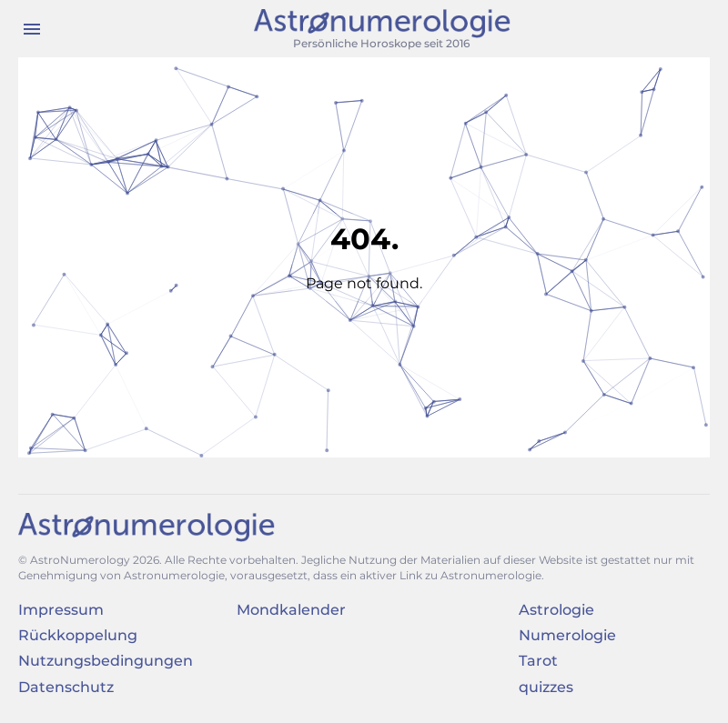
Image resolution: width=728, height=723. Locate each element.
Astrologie (556, 610)
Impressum (61, 610)
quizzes (546, 687)
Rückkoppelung (78, 635)
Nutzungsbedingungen (106, 661)
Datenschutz (66, 687)
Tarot (538, 661)
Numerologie (567, 635)
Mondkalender (291, 610)
